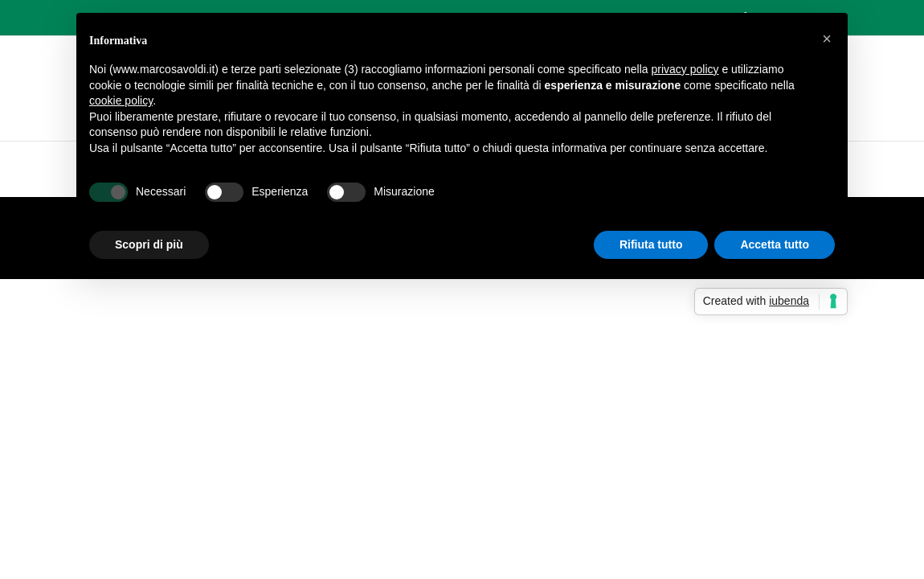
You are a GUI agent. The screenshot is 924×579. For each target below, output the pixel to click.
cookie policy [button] (121, 101)
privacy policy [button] (685, 69)
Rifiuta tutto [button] (651, 244)
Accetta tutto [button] (775, 244)
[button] (827, 39)
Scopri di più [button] (149, 244)
